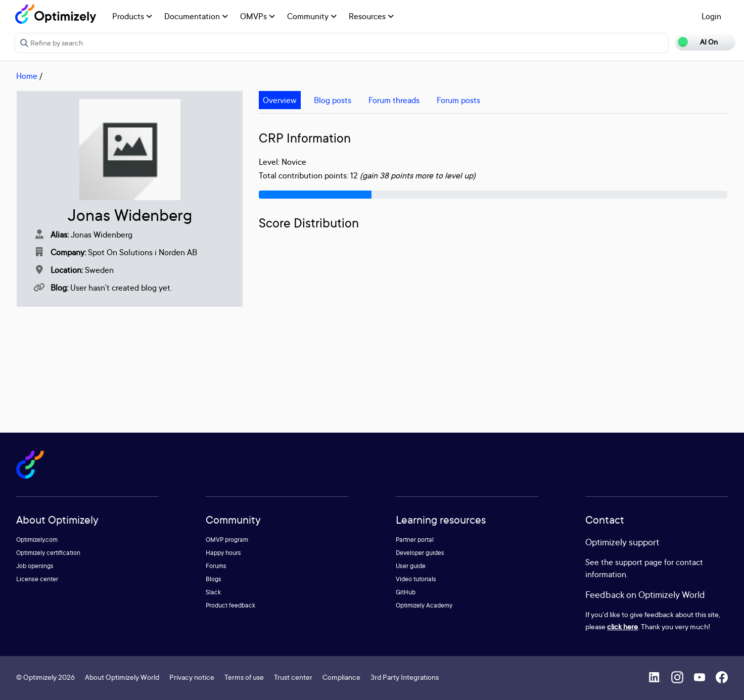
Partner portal (415, 540)
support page (639, 562)
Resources (371, 16)
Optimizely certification (48, 553)
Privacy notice (192, 677)
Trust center (293, 677)
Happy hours (223, 553)
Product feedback (230, 605)
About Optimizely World (122, 677)
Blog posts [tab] (333, 100)
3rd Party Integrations (405, 677)
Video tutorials (416, 579)
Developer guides (420, 553)
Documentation (196, 16)
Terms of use (244, 677)
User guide (411, 566)
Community (312, 16)
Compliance (341, 677)
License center (37, 579)
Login (711, 16)
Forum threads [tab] (394, 100)
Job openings (35, 566)
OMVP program (227, 540)
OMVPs (258, 16)
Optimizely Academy (424, 605)
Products (132, 16)
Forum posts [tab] (458, 100)
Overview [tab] (280, 100)
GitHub (406, 592)
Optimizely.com (37, 540)
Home (27, 76)
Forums (216, 566)
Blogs (214, 579)
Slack (213, 592)
